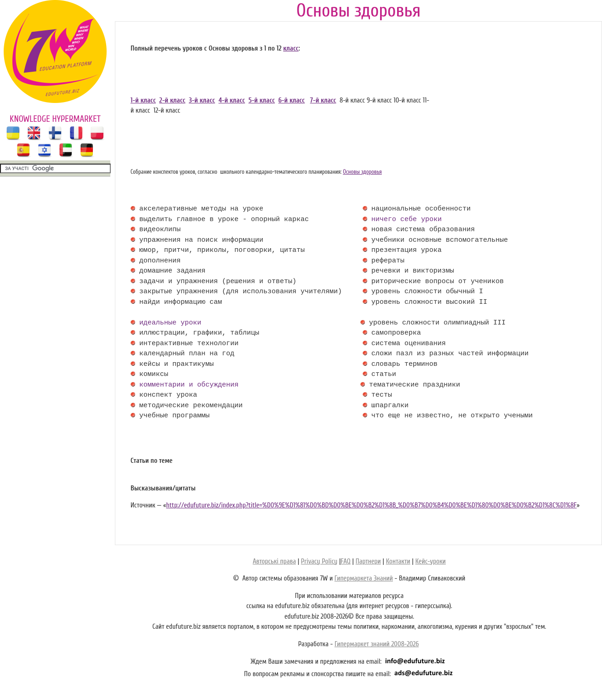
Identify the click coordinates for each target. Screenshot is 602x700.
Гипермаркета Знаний (364, 578)
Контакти (398, 561)
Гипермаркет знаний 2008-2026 (377, 644)
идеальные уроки (170, 323)
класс (291, 48)
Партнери (368, 561)
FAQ (345, 561)
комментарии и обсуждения (189, 385)
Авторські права (274, 561)
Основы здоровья (362, 172)
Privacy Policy (319, 561)
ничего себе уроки (406, 220)
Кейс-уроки (431, 561)
